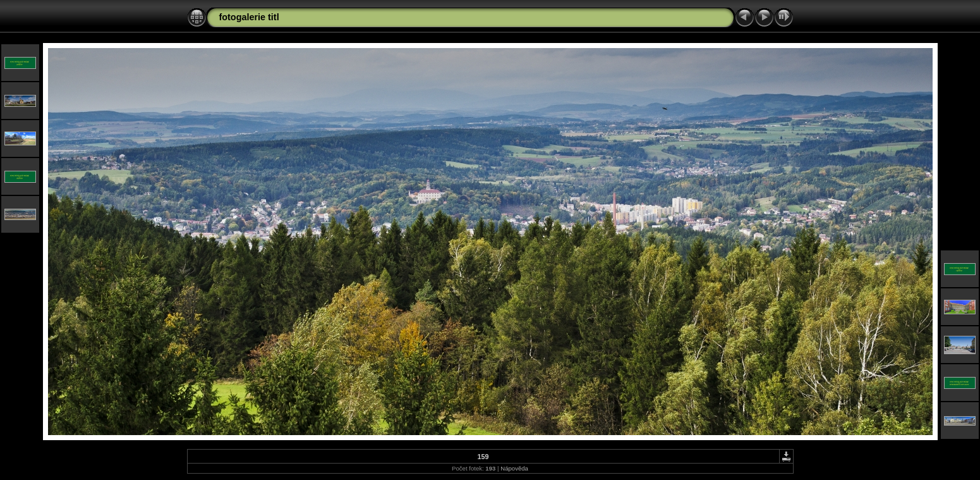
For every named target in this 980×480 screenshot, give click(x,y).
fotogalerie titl (249, 17)
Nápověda (514, 468)
